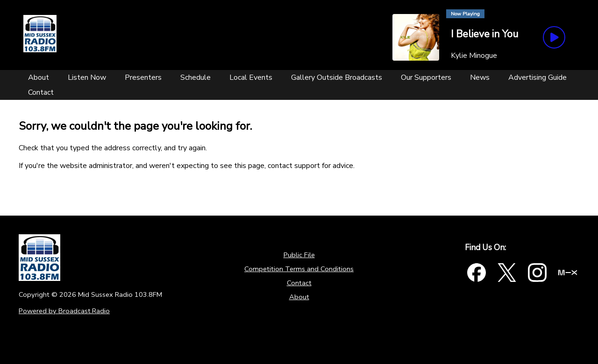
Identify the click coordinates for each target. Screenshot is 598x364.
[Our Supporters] (426, 77)
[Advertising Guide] (537, 77)
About (299, 297)
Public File (299, 255)
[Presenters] (143, 77)
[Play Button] (554, 37)
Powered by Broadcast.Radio (64, 311)
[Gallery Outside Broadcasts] (337, 77)
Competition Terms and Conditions (299, 269)
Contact (299, 283)
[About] (39, 77)
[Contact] (41, 92)
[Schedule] (196, 77)
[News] (480, 77)
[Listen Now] (87, 77)
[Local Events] (251, 77)
